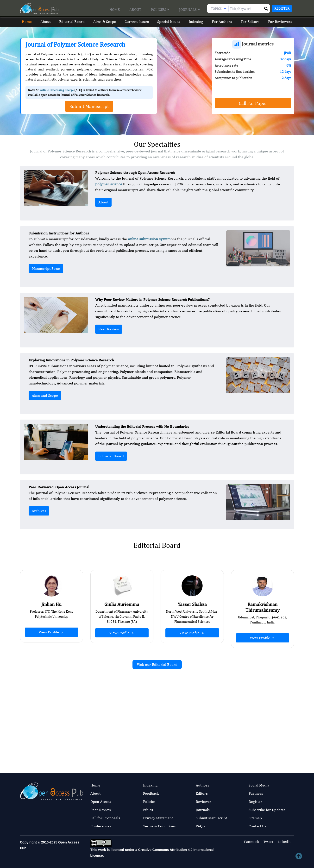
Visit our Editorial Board (157, 664)
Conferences (101, 826)
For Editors (251, 22)
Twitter (268, 842)
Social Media (259, 785)
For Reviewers (282, 22)
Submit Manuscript (211, 818)
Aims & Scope (104, 22)
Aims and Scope (45, 395)
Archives (39, 511)
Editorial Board (71, 22)
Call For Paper (253, 103)
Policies (160, 9)
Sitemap (255, 818)
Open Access (101, 802)
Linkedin (284, 842)
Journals (190, 9)
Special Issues (169, 22)
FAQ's (200, 826)
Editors (202, 793)
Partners (256, 793)
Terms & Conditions (159, 826)
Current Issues (136, 22)
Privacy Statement (158, 818)
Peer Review (109, 329)
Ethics (148, 810)
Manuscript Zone (46, 268)
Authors (202, 785)
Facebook (251, 842)
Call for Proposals (105, 818)
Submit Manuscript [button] (89, 106)
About (135, 9)
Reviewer (204, 802)
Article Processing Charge (57, 90)
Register (282, 8)
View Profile (51, 632)
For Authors (223, 22)
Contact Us (257, 826)
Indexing (197, 22)
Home (115, 9)
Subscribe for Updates (267, 810)
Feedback (151, 793)
